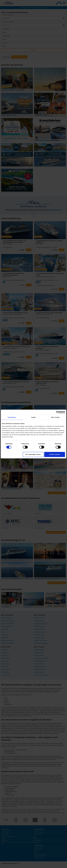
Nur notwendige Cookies (33, 454)
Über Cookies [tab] (55, 417)
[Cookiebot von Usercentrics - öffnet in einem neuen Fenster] (57, 412)
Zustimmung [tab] (12, 417)
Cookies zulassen (55, 454)
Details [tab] (33, 417)
